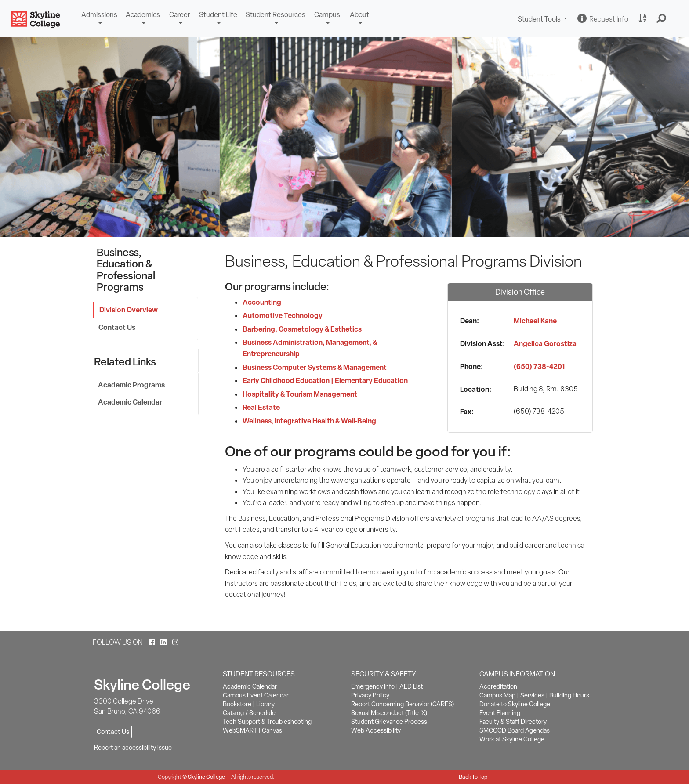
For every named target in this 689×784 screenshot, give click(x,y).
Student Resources (276, 15)
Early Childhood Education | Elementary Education (325, 380)
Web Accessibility (376, 730)
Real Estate (261, 407)
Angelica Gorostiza (545, 343)
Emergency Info (373, 686)
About (359, 15)
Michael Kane (535, 321)
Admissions (99, 15)
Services (532, 695)
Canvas (272, 730)
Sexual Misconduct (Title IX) (389, 713)
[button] (662, 19)
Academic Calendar (130, 402)
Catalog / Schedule (249, 713)
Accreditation (498, 686)
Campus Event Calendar (256, 695)
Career (180, 15)
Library (265, 704)
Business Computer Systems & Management (315, 367)
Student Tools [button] (544, 20)
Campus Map (497, 695)
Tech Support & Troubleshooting (267, 722)
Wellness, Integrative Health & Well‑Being (309, 421)
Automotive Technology (283, 315)
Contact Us (117, 327)
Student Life (218, 15)
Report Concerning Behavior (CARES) (403, 704)
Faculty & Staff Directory (513, 722)
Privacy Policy (370, 695)
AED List (411, 686)
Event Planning (500, 713)
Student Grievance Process (389, 722)
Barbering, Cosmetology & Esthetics (302, 329)
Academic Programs (131, 385)
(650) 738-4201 (539, 366)
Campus (327, 15)
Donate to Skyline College (515, 704)
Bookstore (237, 704)
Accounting (262, 302)
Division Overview (129, 310)
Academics (143, 15)
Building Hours (569, 695)
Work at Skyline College (512, 739)
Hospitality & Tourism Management (300, 394)
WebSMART (240, 730)
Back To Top (473, 777)
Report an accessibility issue (133, 748)
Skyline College (206, 777)
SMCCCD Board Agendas (515, 730)
